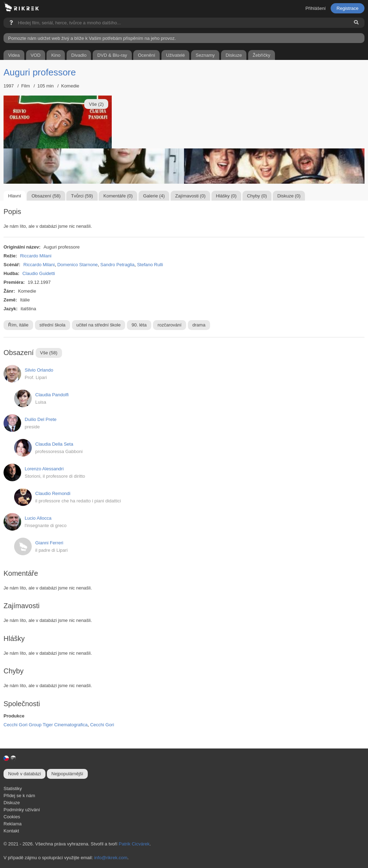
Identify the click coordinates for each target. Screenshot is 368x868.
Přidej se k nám (19, 796)
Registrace (348, 8)
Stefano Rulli (150, 265)
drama (199, 325)
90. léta (139, 325)
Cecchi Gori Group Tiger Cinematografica (45, 725)
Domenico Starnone (77, 265)
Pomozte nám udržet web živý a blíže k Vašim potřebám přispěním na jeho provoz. (92, 38)
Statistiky (13, 788)
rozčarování (170, 325)
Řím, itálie (18, 325)
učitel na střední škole (99, 325)
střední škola (53, 325)
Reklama (13, 824)
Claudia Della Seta (54, 444)
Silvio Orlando (39, 370)
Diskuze (12, 803)
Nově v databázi (24, 774)
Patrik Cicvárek (134, 844)
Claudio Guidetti (39, 273)
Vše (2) (96, 104)
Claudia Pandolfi (52, 395)
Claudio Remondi (53, 493)
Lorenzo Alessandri (44, 469)
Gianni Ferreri (49, 543)
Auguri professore (40, 72)
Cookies (12, 817)
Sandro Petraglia (118, 265)
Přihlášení (315, 8)
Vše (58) (49, 353)
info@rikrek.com (111, 858)
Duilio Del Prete (41, 419)
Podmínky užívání (22, 810)
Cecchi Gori (102, 725)
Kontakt (11, 831)
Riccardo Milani (36, 256)
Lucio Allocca (38, 518)
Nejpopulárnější (67, 774)
